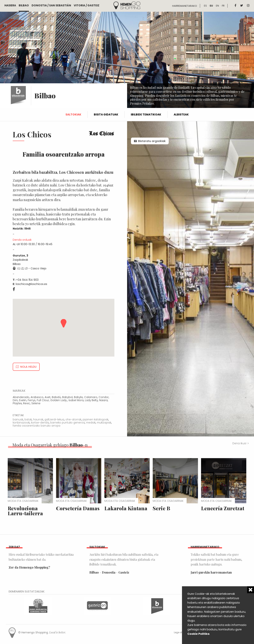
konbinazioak (21, 423)
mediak (91, 423)
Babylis (78, 397)
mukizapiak (104, 423)
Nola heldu (28, 367)
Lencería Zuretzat (223, 508)
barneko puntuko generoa (67, 423)
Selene (36, 403)
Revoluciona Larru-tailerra (25, 511)
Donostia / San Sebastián (51, 5)
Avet (48, 397)
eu (211, 6)
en (217, 6)
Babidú (56, 397)
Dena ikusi (239, 443)
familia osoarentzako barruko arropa (36, 426)
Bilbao (24, 5)
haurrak (38, 420)
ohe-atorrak (73, 420)
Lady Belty (91, 400)
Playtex (17, 403)
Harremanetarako (185, 6)
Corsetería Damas (78, 508)
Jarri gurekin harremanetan (211, 572)
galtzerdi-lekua (54, 420)
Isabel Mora (76, 400)
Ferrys (32, 400)
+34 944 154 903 (27, 280)
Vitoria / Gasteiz (87, 5)
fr (223, 6)
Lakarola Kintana (126, 508)
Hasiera (10, 5)
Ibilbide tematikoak (146, 114)
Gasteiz (124, 572)
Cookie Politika (198, 634)
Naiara (103, 400)
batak (28, 420)
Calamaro (91, 397)
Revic (27, 403)
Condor (104, 397)
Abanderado (21, 397)
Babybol (67, 397)
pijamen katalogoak (95, 420)
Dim (15, 400)
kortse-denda (40, 423)
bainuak (18, 420)
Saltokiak (73, 114)
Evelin (23, 400)
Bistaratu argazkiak (152, 141)
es (205, 6)
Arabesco (37, 397)
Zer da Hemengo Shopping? (29, 567)
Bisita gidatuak (106, 114)
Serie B (161, 508)
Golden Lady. (59, 400)
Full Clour (43, 400)
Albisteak (181, 114)
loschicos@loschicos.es (31, 284)
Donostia (109, 572)
